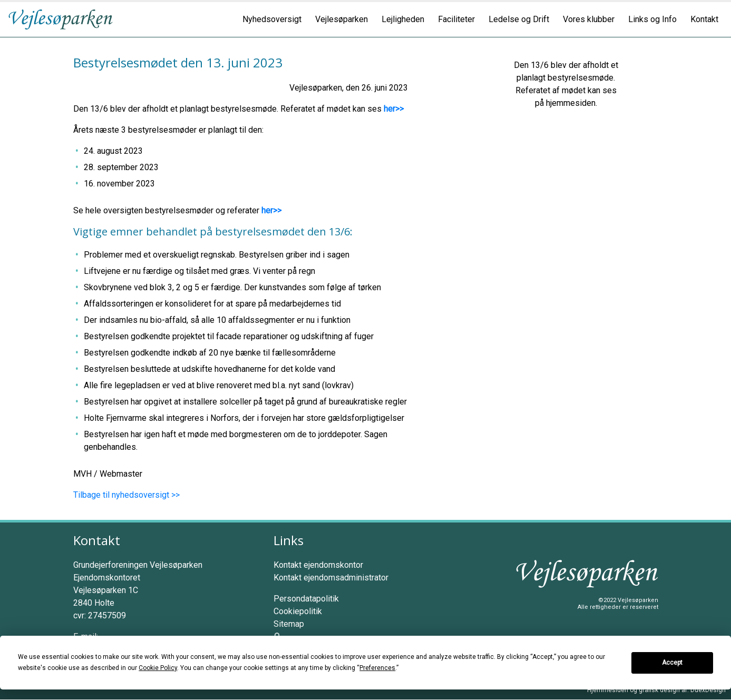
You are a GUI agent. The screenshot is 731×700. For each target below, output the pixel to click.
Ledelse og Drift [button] (519, 19)
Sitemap (289, 624)
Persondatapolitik (306, 599)
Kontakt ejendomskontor (318, 565)
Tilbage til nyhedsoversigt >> (126, 495)
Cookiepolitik (298, 611)
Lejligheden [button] (403, 19)
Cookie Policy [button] (158, 668)
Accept (672, 663)
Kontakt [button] (704, 19)
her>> (394, 109)
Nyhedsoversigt (272, 19)
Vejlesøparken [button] (342, 19)
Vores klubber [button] (589, 19)
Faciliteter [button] (456, 19)
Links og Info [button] (652, 19)
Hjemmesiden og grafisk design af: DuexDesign (656, 690)
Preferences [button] (377, 668)
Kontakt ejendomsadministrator (331, 578)
